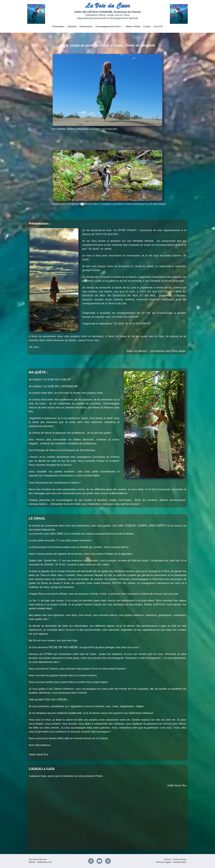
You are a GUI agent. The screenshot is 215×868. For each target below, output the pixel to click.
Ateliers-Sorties (133, 26)
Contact (147, 26)
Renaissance (86, 26)
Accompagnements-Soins (109, 26)
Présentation (58, 26)
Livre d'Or (158, 26)
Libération (72, 26)
